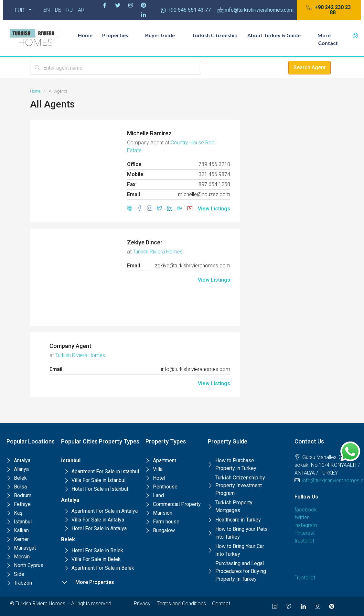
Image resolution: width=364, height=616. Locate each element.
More (328, 35)
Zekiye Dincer (145, 242)
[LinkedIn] (303, 606)
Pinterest (305, 533)
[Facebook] (105, 5)
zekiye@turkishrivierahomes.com (193, 266)
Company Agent (70, 346)
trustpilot (304, 541)
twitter (302, 517)
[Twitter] (118, 5)
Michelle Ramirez (149, 133)
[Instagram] (131, 5)
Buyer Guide (164, 35)
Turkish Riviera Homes (158, 252)
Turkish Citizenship (215, 35)
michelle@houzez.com (204, 194)
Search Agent (310, 67)
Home (85, 35)
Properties (119, 35)
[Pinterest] (144, 5)
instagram (306, 525)
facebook (306, 510)
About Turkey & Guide (278, 35)
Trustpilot (305, 578)
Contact (328, 43)
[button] (329, 10)
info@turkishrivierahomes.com (196, 369)
